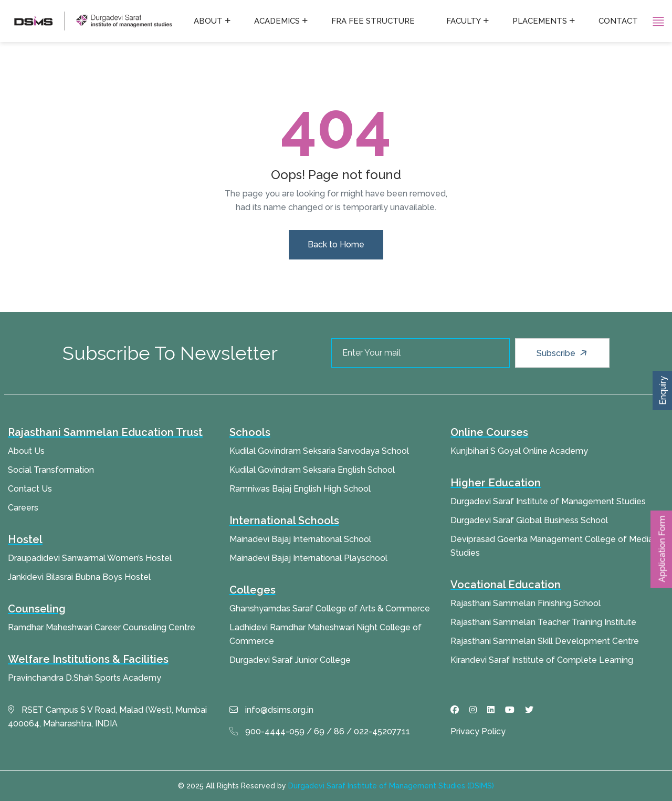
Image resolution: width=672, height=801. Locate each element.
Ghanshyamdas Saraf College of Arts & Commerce (330, 608)
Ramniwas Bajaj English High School (300, 489)
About (208, 21)
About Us (26, 451)
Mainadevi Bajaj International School (300, 539)
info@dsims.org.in (271, 710)
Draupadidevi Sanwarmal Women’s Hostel (90, 558)
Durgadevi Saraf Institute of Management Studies (548, 501)
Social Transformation (51, 470)
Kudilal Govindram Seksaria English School (312, 470)
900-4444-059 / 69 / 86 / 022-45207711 (320, 731)
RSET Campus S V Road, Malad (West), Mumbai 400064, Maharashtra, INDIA (107, 717)
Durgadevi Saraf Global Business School (529, 520)
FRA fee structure (373, 21)
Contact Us (30, 489)
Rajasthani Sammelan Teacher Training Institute (543, 622)
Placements (540, 21)
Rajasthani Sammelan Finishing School (526, 603)
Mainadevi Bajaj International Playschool (308, 558)
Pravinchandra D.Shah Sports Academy (85, 678)
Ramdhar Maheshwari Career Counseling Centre (102, 627)
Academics (277, 21)
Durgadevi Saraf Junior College (290, 660)
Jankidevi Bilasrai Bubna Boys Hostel (79, 577)
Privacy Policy (478, 731)
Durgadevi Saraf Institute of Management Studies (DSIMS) (391, 786)
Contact (618, 21)
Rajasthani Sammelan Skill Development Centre (545, 641)
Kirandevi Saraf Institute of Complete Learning (542, 660)
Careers (23, 508)
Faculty (464, 21)
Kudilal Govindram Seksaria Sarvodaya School (319, 451)
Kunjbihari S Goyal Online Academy (519, 451)
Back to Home (336, 245)
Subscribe (563, 353)
